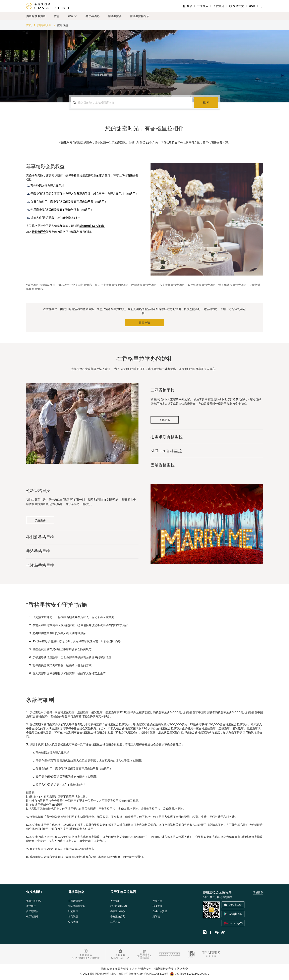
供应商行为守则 (166, 969)
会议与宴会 (32, 911)
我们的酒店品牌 (119, 906)
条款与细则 (123, 969)
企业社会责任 (160, 911)
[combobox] (134, 103)
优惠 (57, 16)
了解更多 (258, 892)
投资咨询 (157, 901)
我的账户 (73, 911)
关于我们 (115, 901)
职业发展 (157, 906)
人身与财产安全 (143, 969)
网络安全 (182, 969)
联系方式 (115, 922)
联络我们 (73, 922)
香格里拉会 (115, 16)
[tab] (207, 390)
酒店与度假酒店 (36, 16)
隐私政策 (108, 969)
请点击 (90, 849)
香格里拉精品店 (139, 16)
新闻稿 (156, 916)
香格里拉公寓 (118, 916)
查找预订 (31, 906)
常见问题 (73, 916)
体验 (70, 16)
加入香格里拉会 (77, 906)
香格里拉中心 (118, 911)
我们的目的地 (33, 901)
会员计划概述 (75, 901)
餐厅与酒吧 (93, 16)
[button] (72, 16)
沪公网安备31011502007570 (190, 974)
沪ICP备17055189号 (156, 974)
